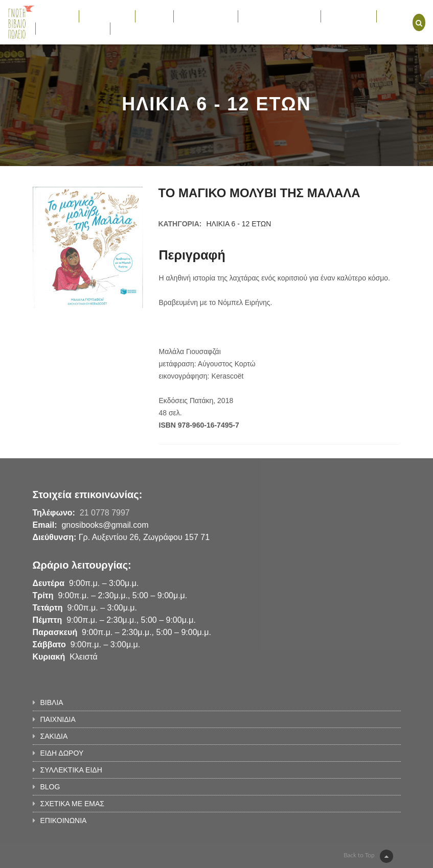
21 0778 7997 (105, 513)
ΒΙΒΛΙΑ (57, 16)
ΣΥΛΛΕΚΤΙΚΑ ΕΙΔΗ (279, 16)
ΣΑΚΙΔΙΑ (154, 16)
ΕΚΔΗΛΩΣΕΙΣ (349, 16)
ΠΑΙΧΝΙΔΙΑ (107, 16)
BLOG (392, 16)
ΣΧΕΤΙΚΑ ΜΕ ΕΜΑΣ (73, 28)
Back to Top (368, 856)
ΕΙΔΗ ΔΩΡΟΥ (206, 16)
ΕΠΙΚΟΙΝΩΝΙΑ (139, 28)
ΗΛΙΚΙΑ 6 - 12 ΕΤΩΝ (238, 224)
